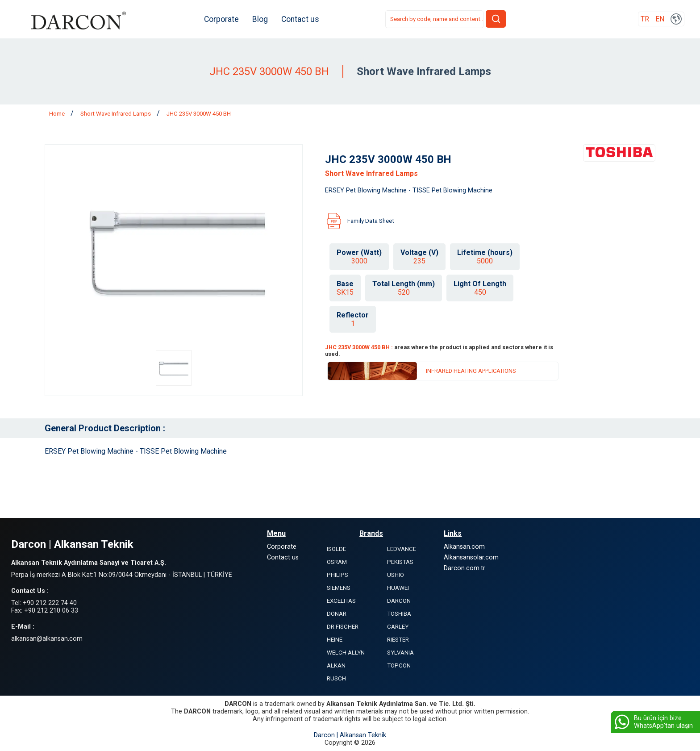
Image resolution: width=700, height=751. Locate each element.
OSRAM (337, 562)
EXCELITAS (341, 601)
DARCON (399, 601)
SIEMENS (339, 588)
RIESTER (398, 640)
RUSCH (336, 678)
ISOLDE (336, 549)
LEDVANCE (402, 549)
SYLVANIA (400, 653)
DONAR (337, 614)
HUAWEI (398, 588)
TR (645, 19)
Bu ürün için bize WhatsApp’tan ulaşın (653, 722)
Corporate (224, 19)
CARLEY (398, 627)
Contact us (302, 19)
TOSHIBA (399, 614)
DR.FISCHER (343, 627)
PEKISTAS (400, 562)
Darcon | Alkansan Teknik (350, 735)
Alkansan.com (464, 547)
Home (58, 114)
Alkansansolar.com (471, 557)
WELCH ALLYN (346, 653)
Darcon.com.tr (465, 568)
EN (660, 19)
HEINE (335, 640)
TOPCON (399, 665)
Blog (262, 19)
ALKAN (336, 665)
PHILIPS (337, 575)
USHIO (396, 575)
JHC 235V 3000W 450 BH (199, 114)
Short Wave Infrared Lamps (116, 114)
